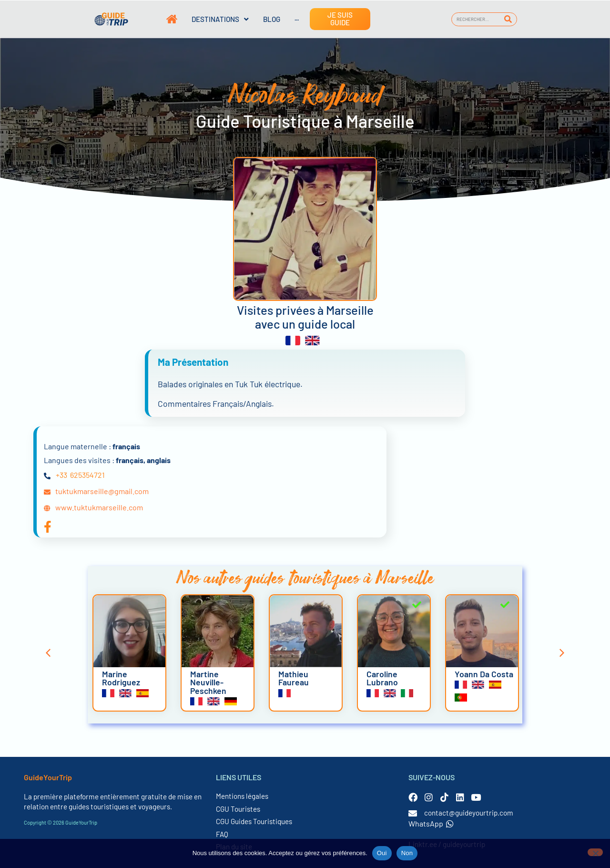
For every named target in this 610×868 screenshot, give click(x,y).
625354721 (87, 475)
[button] (48, 653)
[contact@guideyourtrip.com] (413, 813)
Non (407, 853)
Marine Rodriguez (121, 678)
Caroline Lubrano (382, 678)
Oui (382, 853)
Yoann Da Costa (484, 674)
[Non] (595, 852)
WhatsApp (431, 823)
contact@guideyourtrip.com (469, 813)
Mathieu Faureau (294, 678)
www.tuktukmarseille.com (99, 507)
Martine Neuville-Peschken (208, 682)
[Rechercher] (508, 19)
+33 (61, 475)
